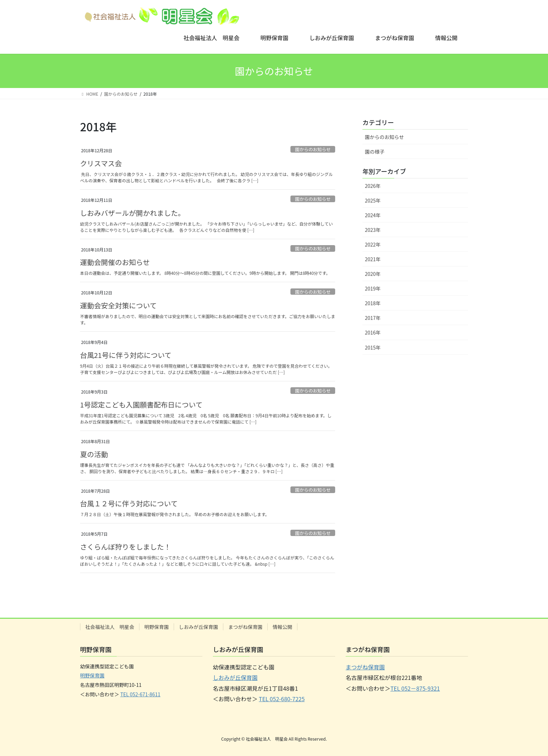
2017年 (373, 318)
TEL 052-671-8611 (140, 694)
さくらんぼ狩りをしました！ (125, 547)
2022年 (373, 244)
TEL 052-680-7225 (282, 699)
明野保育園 (157, 627)
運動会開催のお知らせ (115, 262)
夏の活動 (94, 454)
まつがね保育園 (245, 627)
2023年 (373, 230)
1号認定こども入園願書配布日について (141, 405)
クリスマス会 (101, 163)
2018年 (373, 303)
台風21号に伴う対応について (126, 355)
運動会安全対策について (118, 305)
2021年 (373, 259)
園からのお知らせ (313, 149)
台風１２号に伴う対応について (129, 503)
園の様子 (375, 152)
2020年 (373, 274)
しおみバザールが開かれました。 (132, 213)
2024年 (373, 215)
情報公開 (282, 627)
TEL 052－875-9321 (415, 688)
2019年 (373, 288)
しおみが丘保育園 (199, 627)
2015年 (373, 347)
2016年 (373, 332)
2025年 (373, 200)
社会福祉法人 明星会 (110, 627)
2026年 (373, 186)
